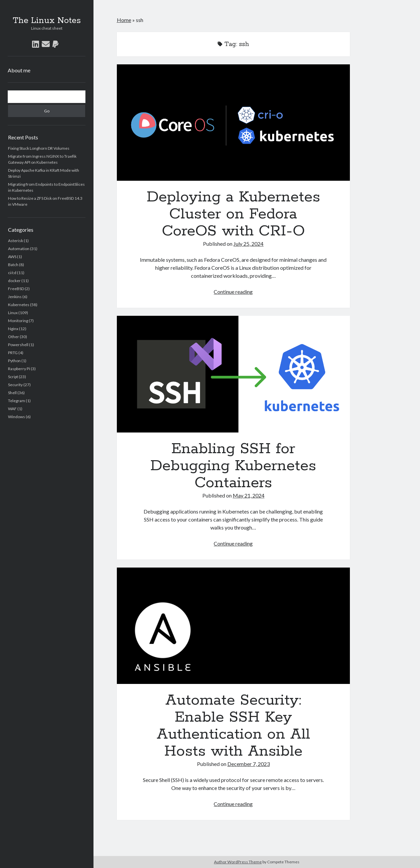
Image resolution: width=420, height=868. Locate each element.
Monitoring (18, 321)
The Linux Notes (47, 21)
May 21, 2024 (249, 495)
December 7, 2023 (249, 764)
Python (14, 361)
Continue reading (233, 292)
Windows (17, 417)
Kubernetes (19, 305)
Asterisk (16, 241)
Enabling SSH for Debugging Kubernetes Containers (234, 374)
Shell (12, 393)
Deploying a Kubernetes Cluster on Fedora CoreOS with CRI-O (234, 123)
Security (15, 385)
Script (13, 377)
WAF (12, 409)
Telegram (17, 401)
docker (14, 281)
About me (19, 70)
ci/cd (12, 273)
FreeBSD (16, 289)
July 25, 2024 (248, 244)
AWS (12, 257)
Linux (13, 313)
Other (14, 337)
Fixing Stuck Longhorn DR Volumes (39, 148)
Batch (13, 265)
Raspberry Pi (19, 369)
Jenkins (15, 297)
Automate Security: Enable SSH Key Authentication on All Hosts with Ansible (234, 626)
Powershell (18, 345)
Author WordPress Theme (238, 862)
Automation (19, 249)
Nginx (13, 329)
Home (124, 20)
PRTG (13, 353)
